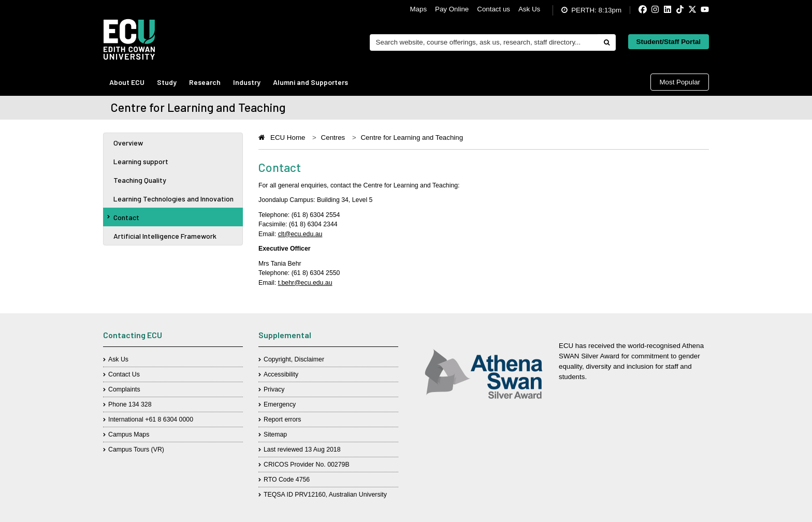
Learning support (141, 161)
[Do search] (606, 42)
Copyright (277, 359)
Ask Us (529, 9)
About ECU (127, 82)
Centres (333, 137)
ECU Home (288, 137)
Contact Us (124, 374)
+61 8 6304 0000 (169, 419)
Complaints (124, 389)
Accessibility (281, 374)
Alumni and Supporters (310, 82)
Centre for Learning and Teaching (412, 137)
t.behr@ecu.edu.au (305, 283)
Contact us (494, 9)
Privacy (274, 389)
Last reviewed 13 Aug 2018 (302, 450)
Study (167, 82)
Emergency (280, 404)
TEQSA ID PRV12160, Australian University (325, 495)
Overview (128, 143)
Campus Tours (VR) (136, 450)
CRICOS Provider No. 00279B (307, 465)
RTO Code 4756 (287, 480)
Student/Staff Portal (669, 42)
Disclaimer (309, 359)
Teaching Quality (140, 180)
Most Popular (680, 82)
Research (205, 82)
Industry (247, 82)
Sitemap (275, 434)
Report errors (282, 419)
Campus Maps (129, 434)
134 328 (140, 404)
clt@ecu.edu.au (300, 234)
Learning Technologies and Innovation (173, 199)
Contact (123, 217)
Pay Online (452, 9)
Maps (418, 9)
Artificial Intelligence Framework (165, 236)
